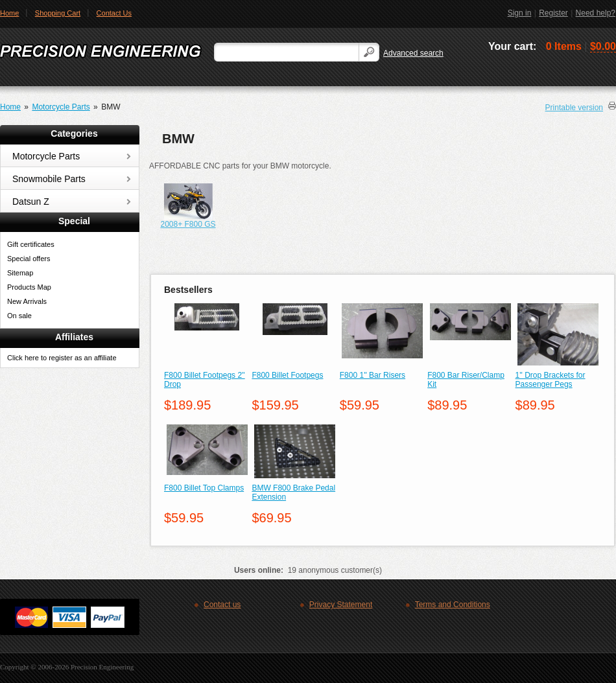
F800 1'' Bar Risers (373, 375)
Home (10, 107)
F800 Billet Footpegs (287, 375)
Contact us (222, 605)
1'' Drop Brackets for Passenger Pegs (551, 380)
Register (553, 13)
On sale (19, 316)
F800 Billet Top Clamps (204, 488)
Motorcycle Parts (61, 107)
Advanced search (413, 53)
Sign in (520, 13)
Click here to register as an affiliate (62, 358)
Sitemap (20, 273)
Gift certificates (31, 244)
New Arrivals (27, 301)
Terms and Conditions (453, 605)
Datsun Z (31, 202)
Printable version (574, 108)
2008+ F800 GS (188, 224)
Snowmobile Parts (49, 179)
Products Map (29, 287)
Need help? (596, 13)
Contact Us (114, 13)
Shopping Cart (58, 13)
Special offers (29, 259)
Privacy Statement (341, 605)
